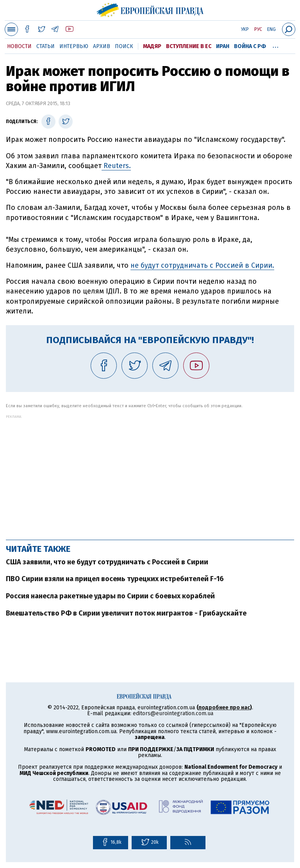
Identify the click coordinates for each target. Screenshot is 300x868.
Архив (102, 46)
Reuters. (116, 166)
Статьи (46, 46)
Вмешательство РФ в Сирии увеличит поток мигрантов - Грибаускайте (126, 613)
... (276, 45)
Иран (223, 46)
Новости (19, 46)
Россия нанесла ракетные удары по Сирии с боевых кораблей (110, 596)
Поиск (124, 46)
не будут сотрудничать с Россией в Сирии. (202, 265)
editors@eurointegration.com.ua (173, 713)
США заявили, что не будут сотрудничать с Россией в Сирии (107, 562)
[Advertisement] (150, 473)
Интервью (74, 46)
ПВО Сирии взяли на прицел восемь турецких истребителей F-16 (115, 579)
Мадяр (152, 46)
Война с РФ (250, 46)
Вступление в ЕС (189, 46)
